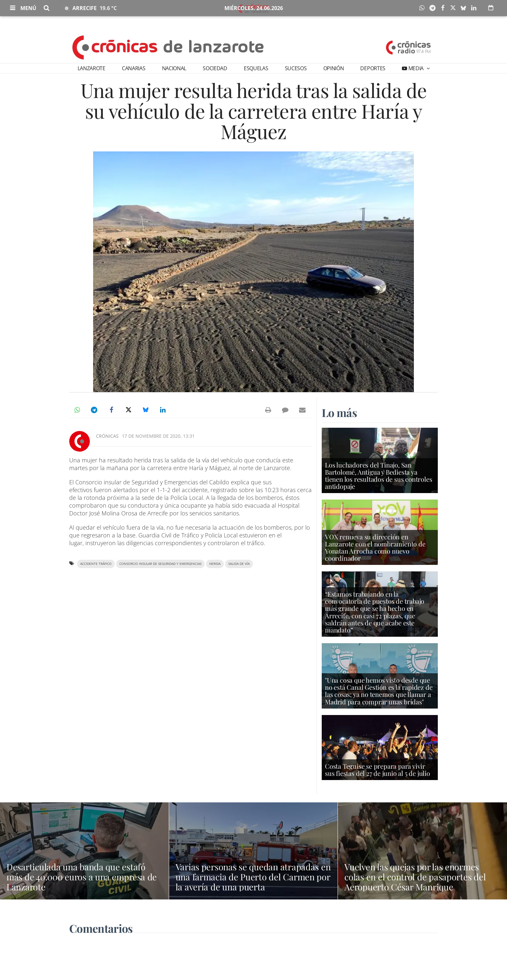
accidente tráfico (96, 564)
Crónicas (107, 436)
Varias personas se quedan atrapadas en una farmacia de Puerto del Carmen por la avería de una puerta (253, 877)
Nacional (174, 68)
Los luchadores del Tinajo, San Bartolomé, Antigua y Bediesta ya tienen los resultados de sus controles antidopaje (378, 476)
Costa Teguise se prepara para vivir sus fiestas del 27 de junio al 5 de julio (378, 770)
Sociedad (215, 68)
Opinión (334, 68)
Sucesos (296, 68)
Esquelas (256, 68)
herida (215, 564)
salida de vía (239, 564)
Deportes (373, 68)
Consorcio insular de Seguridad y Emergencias (160, 564)
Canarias (134, 68)
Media (416, 68)
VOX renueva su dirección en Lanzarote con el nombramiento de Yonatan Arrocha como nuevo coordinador (375, 548)
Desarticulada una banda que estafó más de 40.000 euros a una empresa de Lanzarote (82, 877)
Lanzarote (92, 68)
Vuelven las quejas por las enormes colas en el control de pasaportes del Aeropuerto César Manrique (421, 877)
